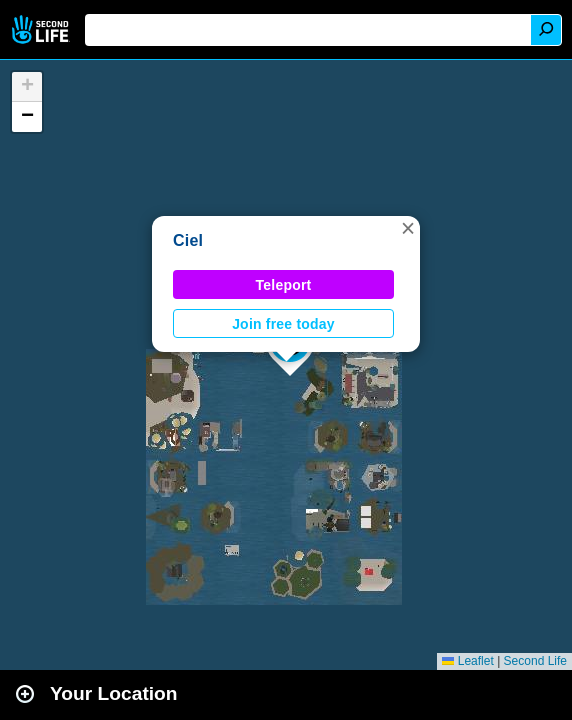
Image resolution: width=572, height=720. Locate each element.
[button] (408, 228)
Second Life (42, 29)
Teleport (284, 285)
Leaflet (467, 661)
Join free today (283, 324)
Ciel (188, 240)
